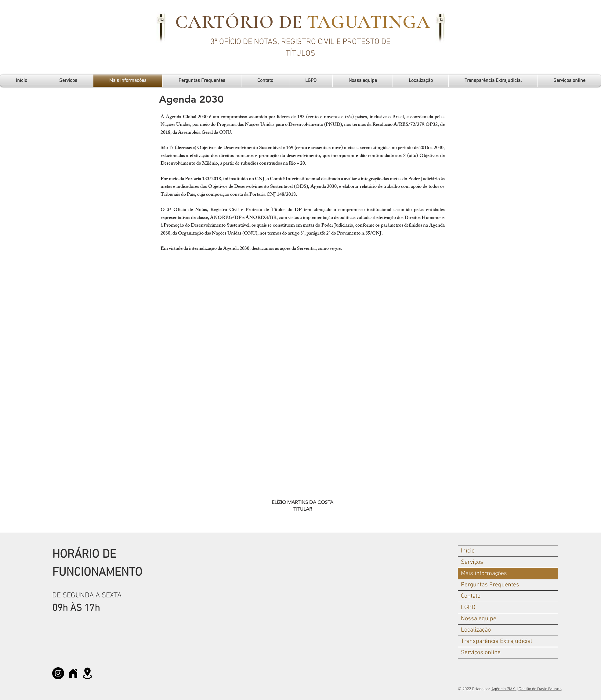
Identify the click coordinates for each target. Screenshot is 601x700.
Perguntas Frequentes (490, 585)
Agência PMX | (505, 689)
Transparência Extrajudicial (496, 641)
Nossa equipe (479, 619)
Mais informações (484, 574)
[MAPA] (87, 673)
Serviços (472, 562)
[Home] (73, 673)
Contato (471, 596)
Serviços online (481, 653)
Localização (476, 630)
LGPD (468, 607)
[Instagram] (58, 673)
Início (468, 551)
